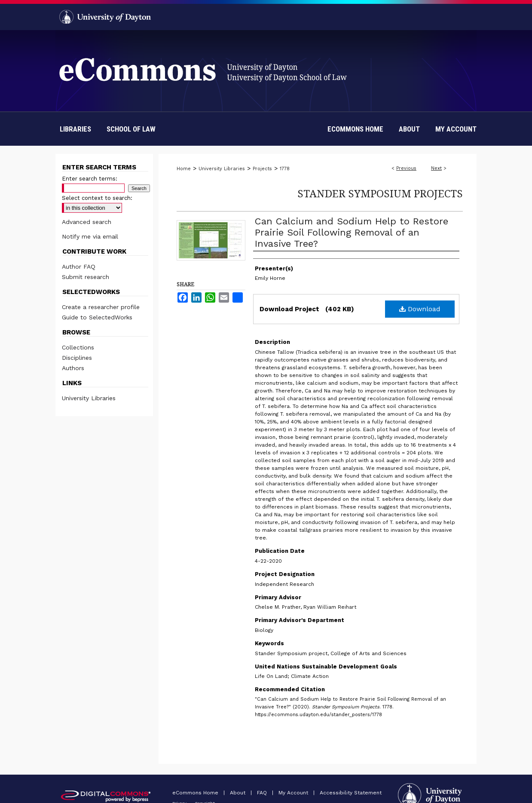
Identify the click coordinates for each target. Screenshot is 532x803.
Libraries (75, 129)
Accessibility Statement (351, 793)
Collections (78, 347)
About (238, 793)
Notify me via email (90, 236)
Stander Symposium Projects (380, 193)
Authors (73, 368)
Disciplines (77, 358)
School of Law (131, 129)
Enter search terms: (90, 179)
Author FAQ (79, 267)
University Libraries (222, 169)
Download (420, 309)
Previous (406, 168)
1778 (285, 169)
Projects (262, 169)
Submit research (86, 277)
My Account (294, 793)
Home (184, 169)
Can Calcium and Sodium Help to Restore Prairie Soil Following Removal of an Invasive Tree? (352, 232)
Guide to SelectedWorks (97, 317)
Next (436, 168)
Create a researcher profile (101, 307)
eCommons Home (196, 793)
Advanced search (87, 222)
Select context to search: (97, 198)
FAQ (263, 793)
